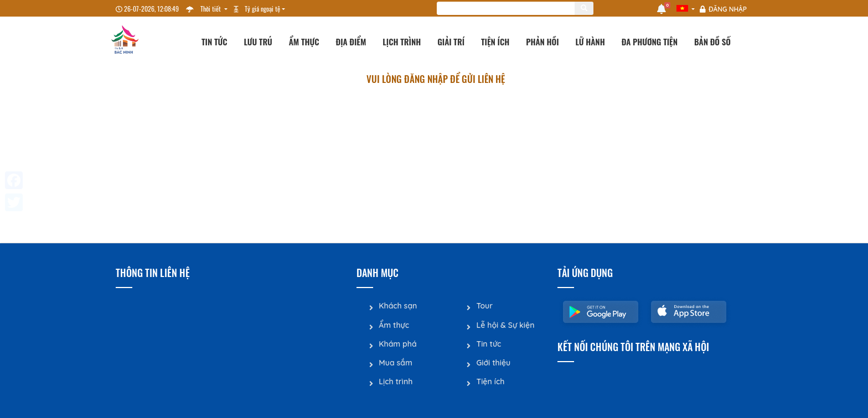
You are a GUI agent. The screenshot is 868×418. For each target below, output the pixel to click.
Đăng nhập (728, 9)
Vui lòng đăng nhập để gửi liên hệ (436, 79)
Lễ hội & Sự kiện (505, 325)
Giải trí (451, 41)
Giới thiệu (493, 362)
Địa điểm (351, 41)
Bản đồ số (712, 41)
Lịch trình (402, 41)
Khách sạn (398, 306)
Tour (484, 306)
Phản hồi (542, 41)
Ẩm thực (304, 41)
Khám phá (397, 343)
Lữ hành (590, 41)
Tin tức (215, 41)
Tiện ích (495, 41)
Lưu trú (258, 41)
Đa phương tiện (650, 41)
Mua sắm (396, 362)
